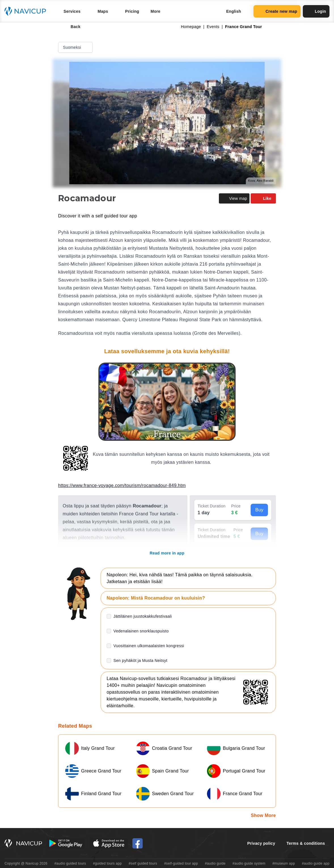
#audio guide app (316, 863)
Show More (263, 815)
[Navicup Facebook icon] (138, 843)
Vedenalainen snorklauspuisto (141, 631)
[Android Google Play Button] (66, 843)
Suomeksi (76, 47)
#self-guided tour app (181, 863)
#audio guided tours (70, 863)
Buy (259, 510)
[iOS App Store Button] (109, 843)
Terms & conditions (306, 843)
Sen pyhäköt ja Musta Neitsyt (140, 660)
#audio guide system (249, 863)
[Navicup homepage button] (27, 11)
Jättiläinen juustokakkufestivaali (143, 616)
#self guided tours (143, 863)
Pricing (132, 11)
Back (72, 27)
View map (234, 198)
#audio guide (215, 863)
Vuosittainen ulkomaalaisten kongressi (149, 646)
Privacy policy (261, 843)
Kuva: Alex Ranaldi (261, 181)
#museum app (284, 863)
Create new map (277, 11)
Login (316, 11)
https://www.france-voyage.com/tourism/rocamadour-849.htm (122, 485)
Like (263, 198)
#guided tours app (107, 863)
